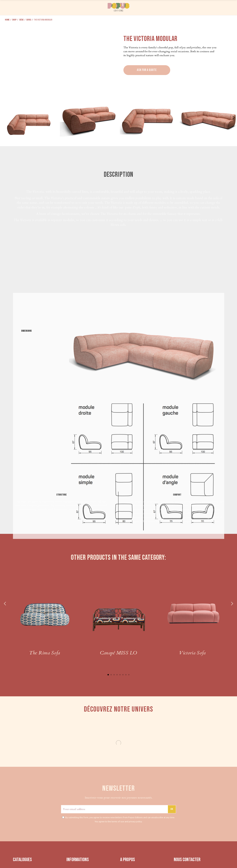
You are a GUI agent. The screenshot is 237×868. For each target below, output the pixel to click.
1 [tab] (108, 675)
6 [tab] (123, 675)
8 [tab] (129, 675)
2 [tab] (111, 675)
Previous (5, 604)
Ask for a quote (147, 70)
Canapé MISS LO (118, 653)
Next (232, 604)
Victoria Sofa (192, 653)
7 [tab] (126, 675)
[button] (233, 118)
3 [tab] (114, 675)
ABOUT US (198, 7)
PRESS (185, 7)
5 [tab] (120, 675)
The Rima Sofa (45, 653)
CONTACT (213, 7)
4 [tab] (117, 675)
